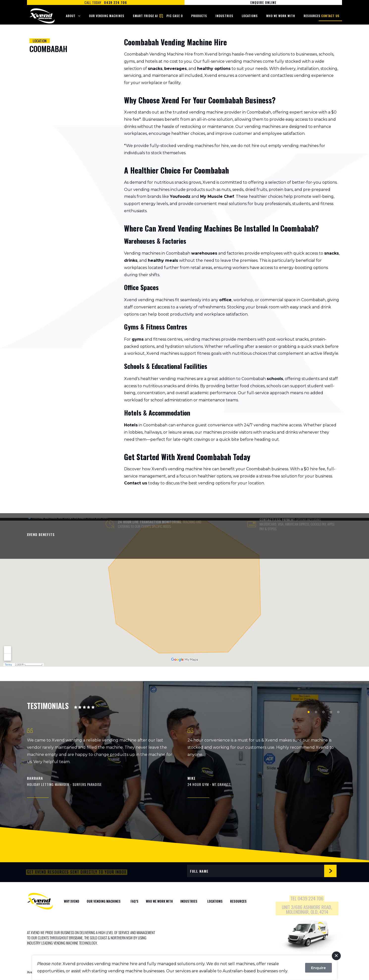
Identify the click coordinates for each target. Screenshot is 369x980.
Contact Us (330, 16)
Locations (250, 16)
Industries (224, 16)
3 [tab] (323, 712)
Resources (312, 16)
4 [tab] (331, 712)
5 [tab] (338, 712)
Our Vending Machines (107, 16)
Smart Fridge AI (145, 16)
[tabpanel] (104, 763)
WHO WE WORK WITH (159, 901)
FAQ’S (134, 901)
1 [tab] (309, 712)
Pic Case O (175, 16)
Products (199, 16)
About (71, 16)
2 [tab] (316, 712)
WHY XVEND (72, 901)
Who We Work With (281, 16)
